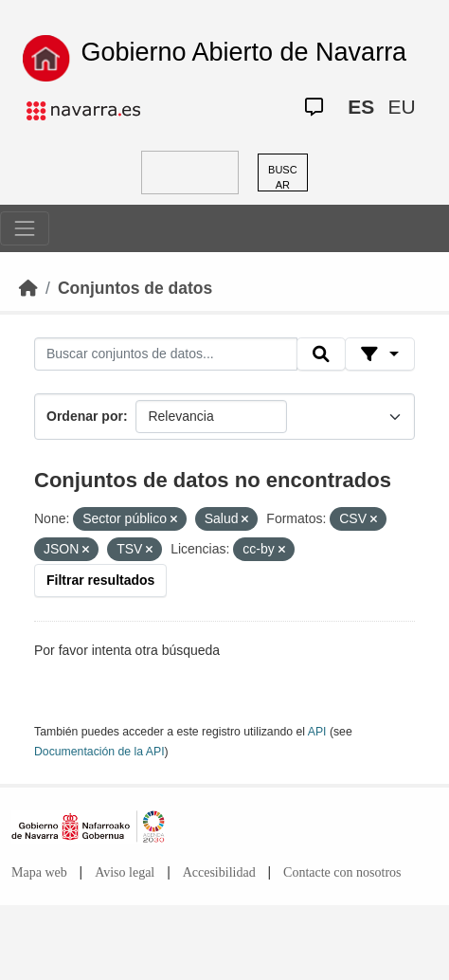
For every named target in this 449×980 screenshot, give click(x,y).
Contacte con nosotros (342, 872)
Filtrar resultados (100, 580)
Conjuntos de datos (135, 288)
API (317, 732)
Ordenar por (85, 416)
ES (361, 107)
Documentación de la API (99, 752)
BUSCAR (283, 178)
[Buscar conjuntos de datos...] (166, 354)
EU (401, 107)
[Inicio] (28, 288)
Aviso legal (125, 872)
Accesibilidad (219, 872)
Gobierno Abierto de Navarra (243, 52)
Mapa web (39, 872)
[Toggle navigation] (25, 228)
